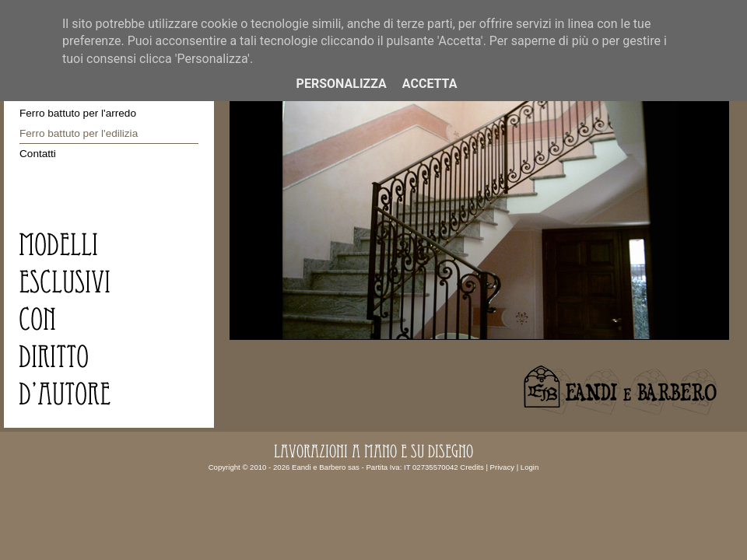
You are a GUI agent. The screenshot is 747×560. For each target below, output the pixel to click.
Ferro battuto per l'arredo (78, 113)
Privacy (502, 467)
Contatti (38, 154)
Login (530, 467)
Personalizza (342, 84)
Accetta (430, 84)
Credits (472, 467)
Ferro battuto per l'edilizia (79, 133)
